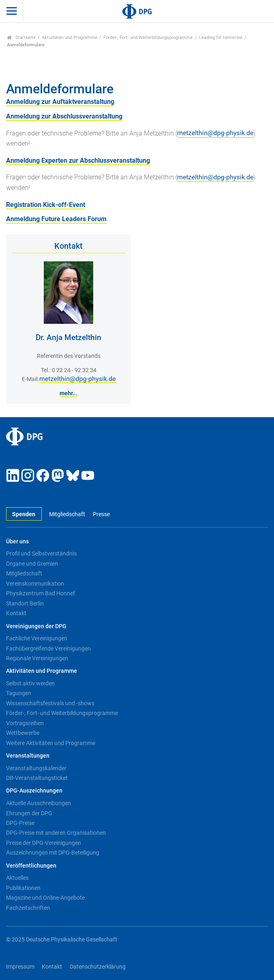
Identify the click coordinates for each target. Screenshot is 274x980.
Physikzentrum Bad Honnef (41, 593)
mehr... (68, 393)
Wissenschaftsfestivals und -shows (50, 703)
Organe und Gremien (32, 564)
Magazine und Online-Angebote (45, 898)
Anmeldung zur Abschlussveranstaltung (64, 116)
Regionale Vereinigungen (37, 658)
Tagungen (19, 693)
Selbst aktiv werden (30, 683)
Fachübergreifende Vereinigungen (48, 648)
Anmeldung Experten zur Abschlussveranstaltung (78, 160)
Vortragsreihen (25, 723)
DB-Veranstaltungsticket (37, 778)
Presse (101, 514)
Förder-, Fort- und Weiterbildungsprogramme (148, 38)
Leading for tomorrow (221, 38)
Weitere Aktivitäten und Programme (51, 743)
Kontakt (16, 613)
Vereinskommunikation (35, 584)
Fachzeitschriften (28, 908)
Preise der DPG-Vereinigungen (44, 843)
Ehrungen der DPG (29, 813)
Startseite (21, 38)
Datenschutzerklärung (98, 967)
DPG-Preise (20, 823)
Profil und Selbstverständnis (41, 554)
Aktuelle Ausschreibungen (39, 803)
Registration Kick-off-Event (46, 205)
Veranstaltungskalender (36, 768)
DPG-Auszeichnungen (34, 791)
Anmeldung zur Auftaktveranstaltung (60, 102)
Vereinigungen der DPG (36, 626)
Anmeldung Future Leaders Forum (56, 219)
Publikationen (23, 888)
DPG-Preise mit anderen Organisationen (56, 833)
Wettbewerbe (23, 733)
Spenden (24, 514)
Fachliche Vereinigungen (37, 638)
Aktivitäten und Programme (70, 38)
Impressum (20, 967)
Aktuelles (17, 878)
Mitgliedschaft (67, 514)
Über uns (17, 542)
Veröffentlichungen (31, 866)
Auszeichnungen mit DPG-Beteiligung (53, 853)
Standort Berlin (25, 603)
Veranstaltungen (28, 756)
